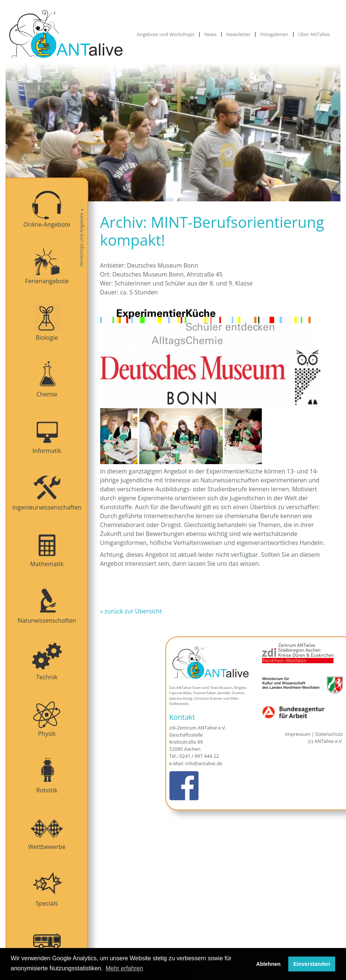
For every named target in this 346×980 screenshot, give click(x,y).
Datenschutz (329, 734)
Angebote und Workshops (166, 34)
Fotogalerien (274, 34)
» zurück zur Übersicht (131, 611)
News (210, 34)
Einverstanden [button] (312, 964)
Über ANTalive (314, 34)
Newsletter (239, 34)
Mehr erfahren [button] (125, 968)
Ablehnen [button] (269, 964)
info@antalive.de (204, 763)
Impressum (298, 734)
